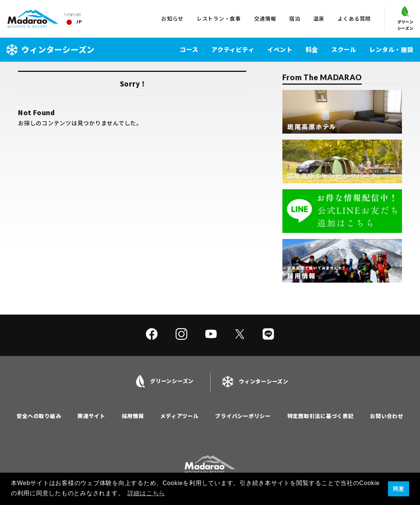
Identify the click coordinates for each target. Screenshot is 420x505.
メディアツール (179, 416)
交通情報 (265, 18)
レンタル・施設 (391, 49)
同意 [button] (399, 489)
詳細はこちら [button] (146, 493)
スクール (344, 49)
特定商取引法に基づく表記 (321, 416)
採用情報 (133, 416)
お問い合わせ (387, 416)
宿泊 (295, 18)
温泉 (319, 18)
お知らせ (172, 18)
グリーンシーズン (406, 18)
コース (189, 49)
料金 (312, 49)
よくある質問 (354, 18)
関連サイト (91, 416)
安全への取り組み (39, 416)
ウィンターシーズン (51, 49)
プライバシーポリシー (243, 416)
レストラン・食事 (219, 18)
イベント (280, 49)
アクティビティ (233, 49)
